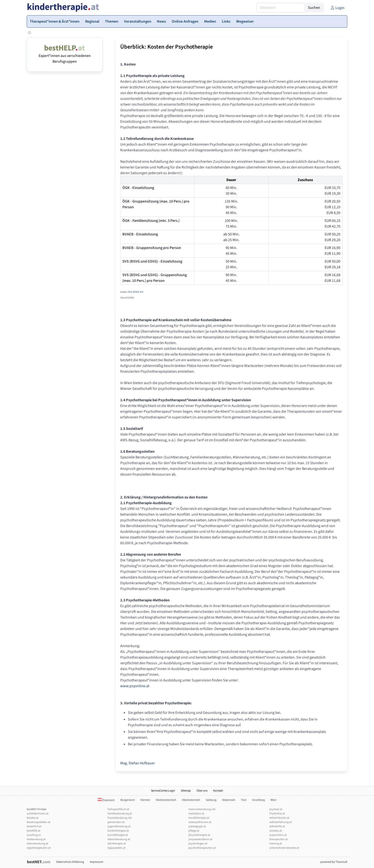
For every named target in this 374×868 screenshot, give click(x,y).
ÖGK (130, 292)
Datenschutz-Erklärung (70, 862)
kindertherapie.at (118, 831)
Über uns (202, 791)
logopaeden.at (117, 848)
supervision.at (278, 835)
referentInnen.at (279, 818)
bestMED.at (34, 831)
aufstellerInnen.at (38, 814)
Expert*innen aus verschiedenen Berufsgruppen (65, 56)
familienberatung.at (120, 814)
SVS (142, 292)
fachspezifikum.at (118, 809)
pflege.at (194, 831)
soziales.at (276, 831)
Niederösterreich (166, 800)
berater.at (33, 818)
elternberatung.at (37, 844)
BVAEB (136, 292)
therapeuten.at (278, 839)
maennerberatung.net (202, 809)
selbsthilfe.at (277, 826)
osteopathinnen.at (200, 822)
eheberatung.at (36, 839)
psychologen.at (198, 844)
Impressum (96, 862)
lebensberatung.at (119, 839)
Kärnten (145, 800)
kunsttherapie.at (118, 835)
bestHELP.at (34, 826)
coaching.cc (34, 835)
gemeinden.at (116, 822)
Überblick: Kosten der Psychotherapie (166, 47)
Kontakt (218, 791)
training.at (276, 844)
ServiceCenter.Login (163, 791)
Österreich (106, 800)
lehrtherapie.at (117, 844)
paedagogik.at (197, 826)
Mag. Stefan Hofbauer (138, 763)
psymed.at (276, 809)
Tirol (244, 800)
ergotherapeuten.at (39, 848)
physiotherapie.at (199, 835)
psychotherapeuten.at (202, 848)
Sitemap (186, 791)
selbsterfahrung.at (280, 822)
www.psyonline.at (135, 686)
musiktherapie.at (199, 818)
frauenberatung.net (120, 818)
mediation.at (196, 814)
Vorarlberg (258, 800)
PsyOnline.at (277, 814)
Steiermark (229, 800)
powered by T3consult (334, 862)
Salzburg (211, 800)
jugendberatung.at (119, 826)
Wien (273, 800)
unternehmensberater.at (284, 848)
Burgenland (128, 800)
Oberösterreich (191, 800)
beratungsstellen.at (39, 822)
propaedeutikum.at (200, 839)
